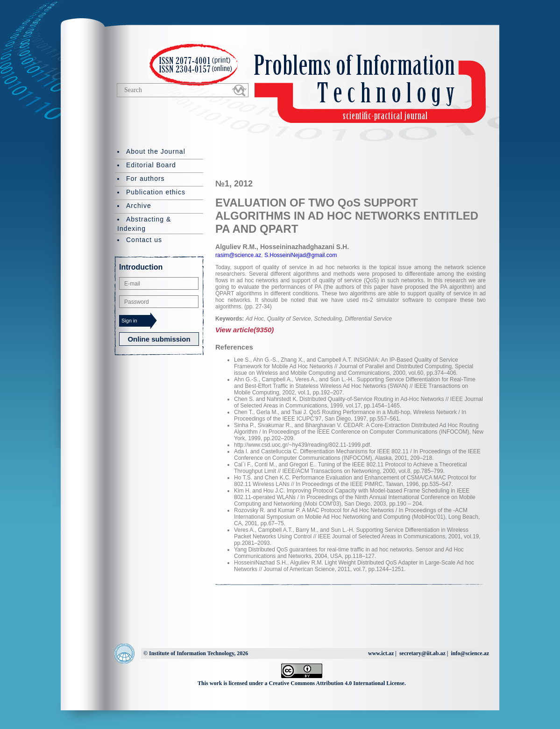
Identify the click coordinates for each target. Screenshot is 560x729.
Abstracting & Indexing (144, 224)
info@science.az (470, 653)
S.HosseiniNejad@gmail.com (300, 255)
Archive (139, 206)
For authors (145, 179)
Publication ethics (156, 192)
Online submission (159, 339)
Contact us (144, 240)
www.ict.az (381, 653)
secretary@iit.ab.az (422, 653)
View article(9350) (245, 330)
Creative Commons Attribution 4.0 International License (337, 683)
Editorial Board (151, 165)
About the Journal (156, 151)
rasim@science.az (238, 255)
